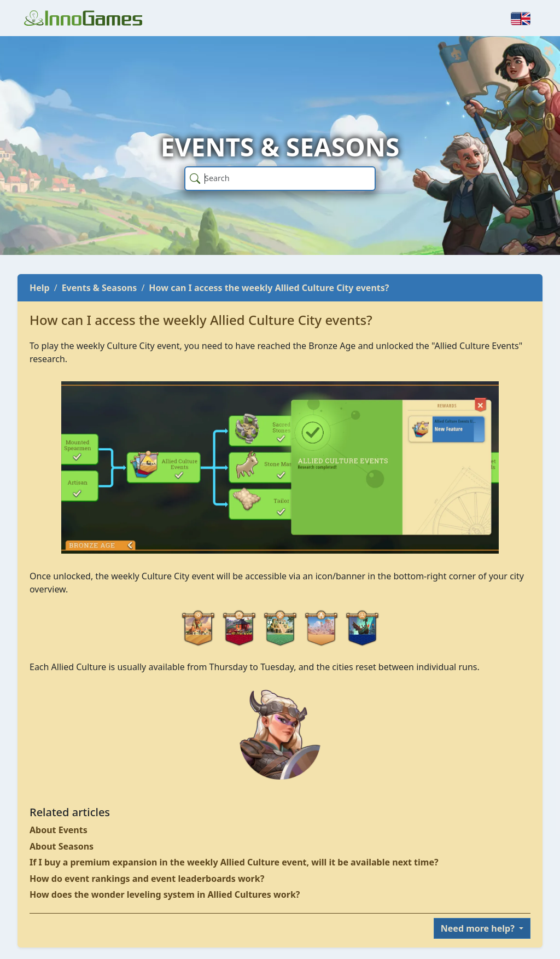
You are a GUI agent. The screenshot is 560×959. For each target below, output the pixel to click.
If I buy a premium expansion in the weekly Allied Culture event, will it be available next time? (234, 862)
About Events (59, 830)
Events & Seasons (100, 288)
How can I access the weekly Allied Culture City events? (269, 288)
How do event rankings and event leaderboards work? (147, 879)
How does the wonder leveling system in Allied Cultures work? (165, 894)
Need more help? (479, 928)
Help (40, 288)
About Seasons (62, 846)
